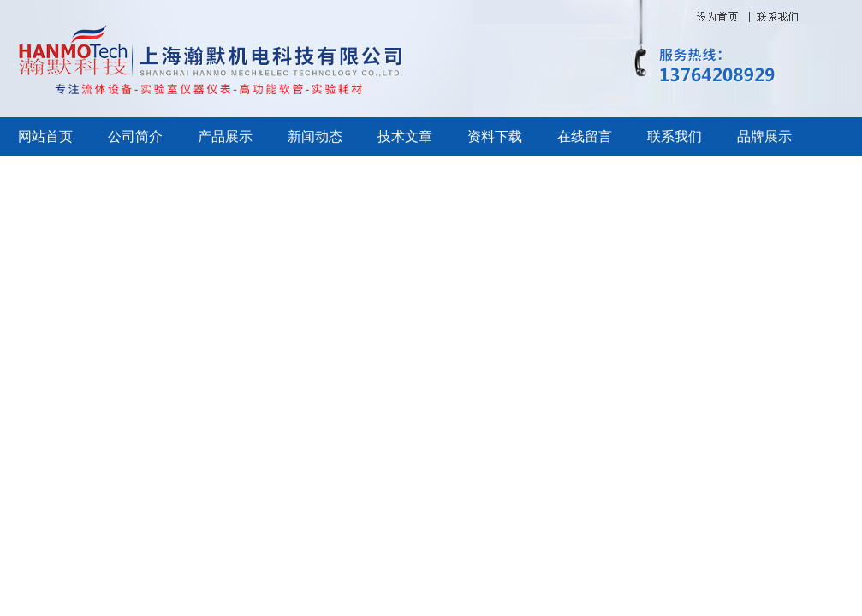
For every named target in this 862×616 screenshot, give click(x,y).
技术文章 (405, 136)
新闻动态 (315, 136)
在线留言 (585, 136)
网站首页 (45, 136)
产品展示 (225, 136)
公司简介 (135, 136)
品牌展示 (764, 136)
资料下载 (495, 136)
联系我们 (675, 136)
